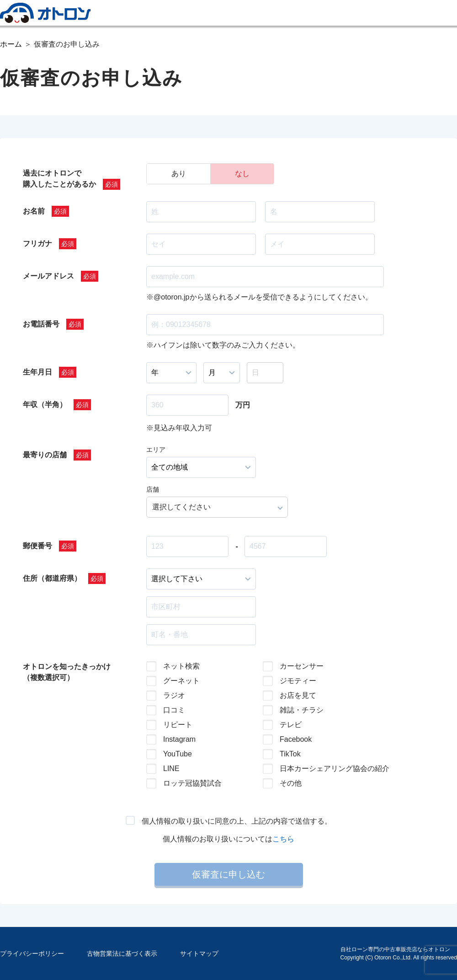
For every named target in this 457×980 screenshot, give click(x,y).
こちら (283, 839)
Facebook (296, 739)
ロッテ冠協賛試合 (192, 783)
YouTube (178, 754)
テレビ (291, 725)
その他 (291, 783)
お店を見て (298, 695)
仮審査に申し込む (228, 874)
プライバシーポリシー (32, 953)
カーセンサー (302, 666)
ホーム (11, 44)
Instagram (179, 739)
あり (179, 174)
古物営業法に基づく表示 (122, 953)
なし (242, 174)
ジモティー (298, 681)
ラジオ (174, 695)
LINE (171, 768)
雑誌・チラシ (302, 710)
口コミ (174, 710)
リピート (178, 725)
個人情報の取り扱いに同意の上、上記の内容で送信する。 (237, 821)
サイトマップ (199, 953)
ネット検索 (181, 666)
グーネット (181, 681)
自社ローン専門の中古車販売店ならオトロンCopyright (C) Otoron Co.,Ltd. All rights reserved (399, 953)
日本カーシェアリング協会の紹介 (327, 768)
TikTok (290, 754)
